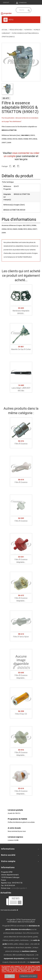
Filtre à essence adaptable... (21, 560)
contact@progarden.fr (19, 888)
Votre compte (8, 861)
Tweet (14, 166)
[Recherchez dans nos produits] (22, 10)
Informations (8, 867)
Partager (10, 166)
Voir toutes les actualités (9, 910)
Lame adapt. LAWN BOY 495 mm (21, 388)
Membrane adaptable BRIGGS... (21, 311)
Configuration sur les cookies (28, 976)
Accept (10, 976)
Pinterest (18, 166)
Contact (6, 3)
